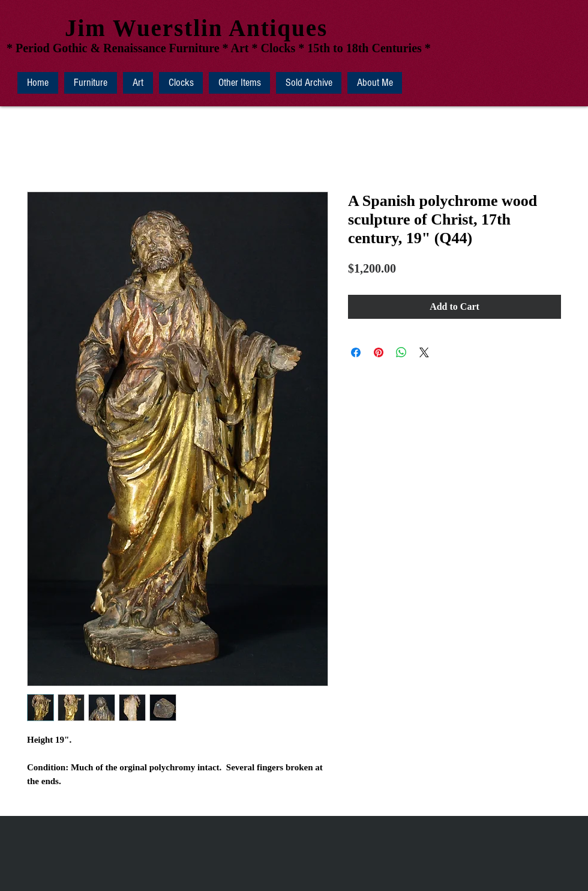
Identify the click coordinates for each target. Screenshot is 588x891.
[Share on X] (424, 352)
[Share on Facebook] (356, 352)
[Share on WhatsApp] (401, 352)
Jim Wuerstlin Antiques (196, 28)
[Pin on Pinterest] (379, 352)
